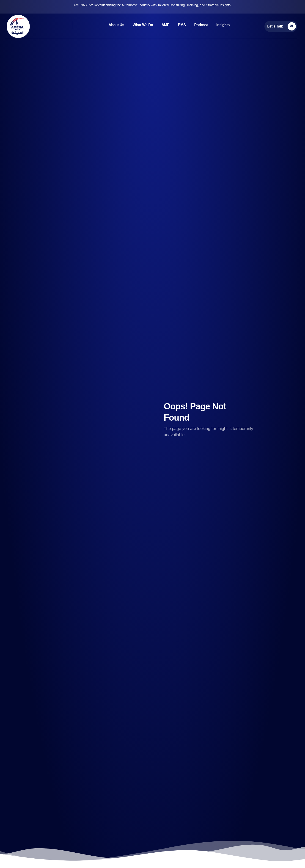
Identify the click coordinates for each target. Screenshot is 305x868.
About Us (116, 25)
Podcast (201, 25)
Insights (223, 25)
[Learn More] (281, 26)
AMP (165, 25)
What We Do (143, 25)
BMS (182, 25)
